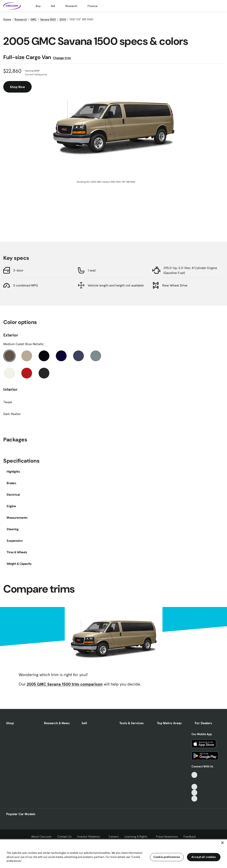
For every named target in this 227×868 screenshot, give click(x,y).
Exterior (11, 335)
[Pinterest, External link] (194, 799)
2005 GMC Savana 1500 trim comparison (65, 684)
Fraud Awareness (167, 837)
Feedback (190, 837)
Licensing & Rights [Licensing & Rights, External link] (137, 837)
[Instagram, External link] (194, 793)
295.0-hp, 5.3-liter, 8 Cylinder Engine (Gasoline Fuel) (190, 270)
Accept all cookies (204, 857)
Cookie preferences (167, 857)
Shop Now (17, 87)
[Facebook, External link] (194, 781)
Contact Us (64, 837)
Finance (93, 6)
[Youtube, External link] (194, 787)
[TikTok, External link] (194, 775)
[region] (113, 853)
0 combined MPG (25, 285)
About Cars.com (41, 837)
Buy (38, 6)
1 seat (92, 270)
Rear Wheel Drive (175, 285)
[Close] (222, 843)
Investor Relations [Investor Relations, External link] (90, 837)
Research (71, 6)
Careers (114, 837)
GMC (34, 19)
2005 (63, 19)
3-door (18, 270)
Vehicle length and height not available (116, 285)
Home (7, 19)
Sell (53, 6)
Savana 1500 (48, 19)
